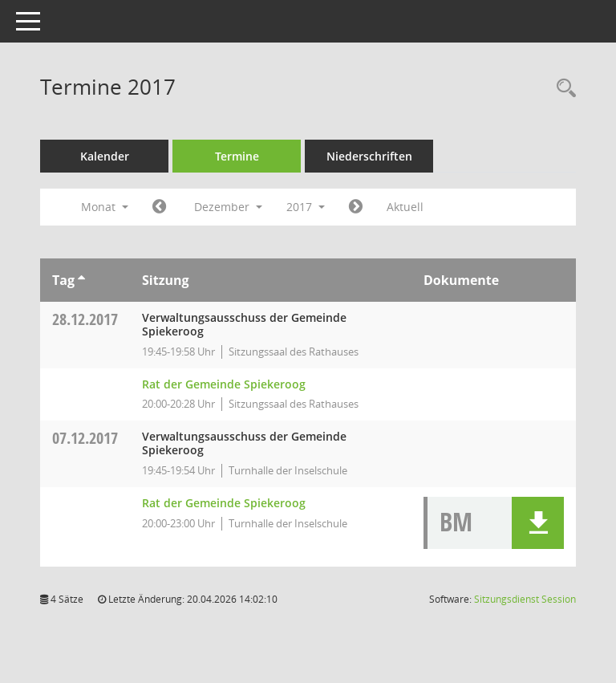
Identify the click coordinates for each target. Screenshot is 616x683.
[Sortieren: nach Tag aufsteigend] (81, 280)
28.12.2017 (85, 319)
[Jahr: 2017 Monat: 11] (159, 207)
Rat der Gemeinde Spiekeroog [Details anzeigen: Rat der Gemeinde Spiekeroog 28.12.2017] (224, 384)
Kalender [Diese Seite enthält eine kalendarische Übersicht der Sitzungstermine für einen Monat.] (105, 156)
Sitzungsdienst (525, 599)
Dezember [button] (228, 207)
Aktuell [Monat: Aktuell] (405, 207)
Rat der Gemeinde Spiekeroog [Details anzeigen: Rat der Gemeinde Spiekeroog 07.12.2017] (224, 503)
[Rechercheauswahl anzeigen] (562, 89)
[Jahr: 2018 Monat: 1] (356, 207)
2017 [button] (306, 207)
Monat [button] (105, 207)
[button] (538, 523)
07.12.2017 (85, 438)
